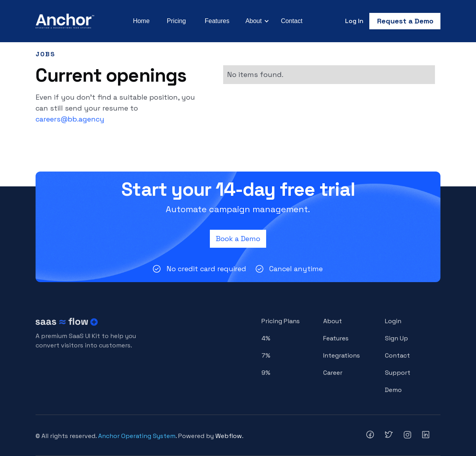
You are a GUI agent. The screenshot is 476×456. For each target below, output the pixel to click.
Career (333, 376)
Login (393, 325)
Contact (292, 21)
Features (217, 21)
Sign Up (396, 342)
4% (266, 342)
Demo (393, 394)
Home (141, 21)
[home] (65, 21)
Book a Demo (238, 239)
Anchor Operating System (137, 436)
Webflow (229, 436)
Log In (354, 21)
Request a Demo (405, 21)
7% (266, 360)
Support (398, 376)
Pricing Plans (281, 325)
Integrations (342, 360)
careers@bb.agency (70, 119)
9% (266, 376)
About (333, 325)
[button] (256, 21)
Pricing (176, 21)
